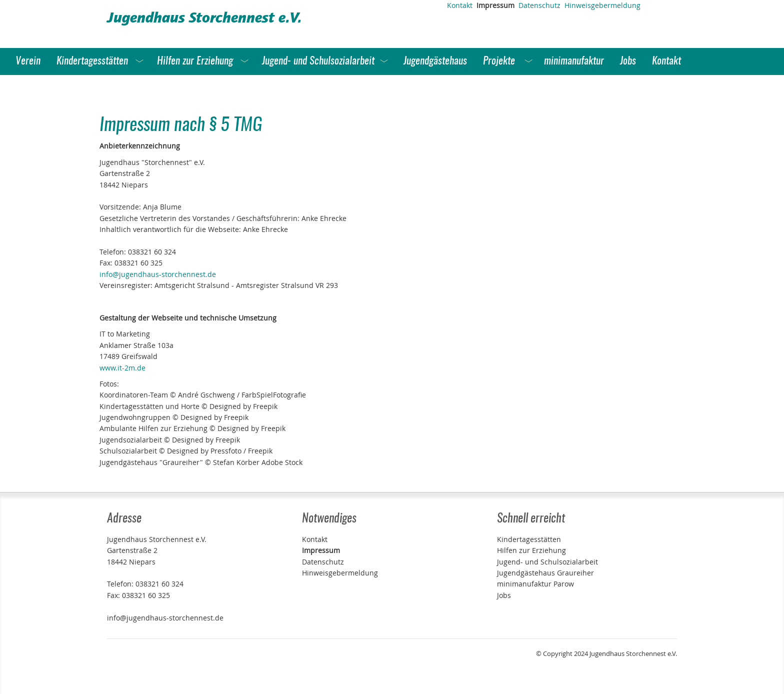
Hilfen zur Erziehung (195, 61)
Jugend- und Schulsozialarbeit (318, 61)
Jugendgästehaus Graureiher (545, 573)
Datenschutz (539, 5)
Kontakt (460, 5)
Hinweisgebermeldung (602, 5)
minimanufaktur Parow (535, 584)
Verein (28, 61)
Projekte (499, 61)
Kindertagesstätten (92, 61)
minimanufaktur (574, 61)
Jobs (628, 61)
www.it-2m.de (122, 368)
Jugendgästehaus (435, 61)
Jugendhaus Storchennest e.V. (204, 19)
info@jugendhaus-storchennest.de (158, 274)
